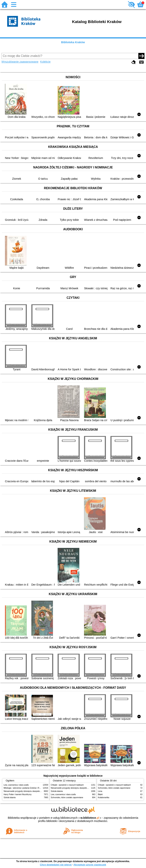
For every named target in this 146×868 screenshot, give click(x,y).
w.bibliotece (90, 818)
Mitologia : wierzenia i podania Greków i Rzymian (25, 788)
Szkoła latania (10, 797)
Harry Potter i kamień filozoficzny (18, 794)
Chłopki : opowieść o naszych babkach (67, 785)
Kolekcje (45, 62)
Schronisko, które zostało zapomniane (67, 797)
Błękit (100, 794)
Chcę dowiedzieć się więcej (56, 865)
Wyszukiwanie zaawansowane (20, 62)
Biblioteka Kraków (73, 42)
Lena (100, 791)
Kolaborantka (104, 797)
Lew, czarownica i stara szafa (16, 785)
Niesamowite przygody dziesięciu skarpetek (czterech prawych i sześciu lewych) (38, 791)
